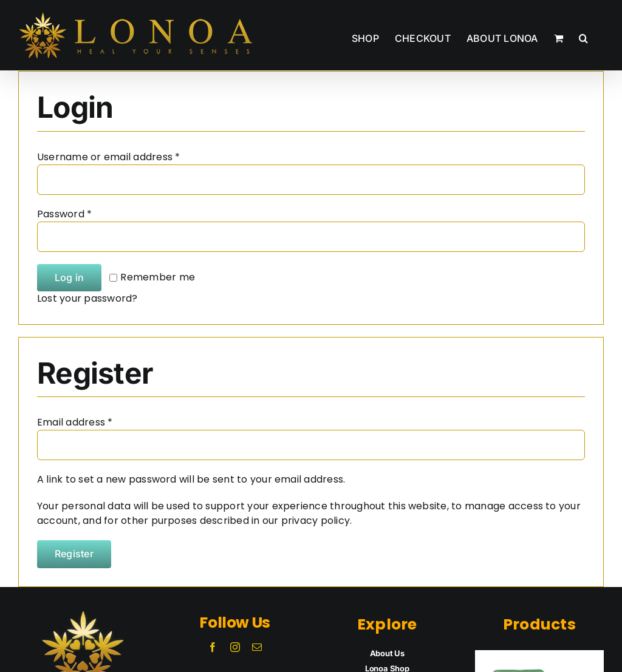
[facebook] (213, 647)
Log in (69, 277)
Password (64, 214)
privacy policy (316, 521)
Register (74, 554)
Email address (75, 422)
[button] (583, 35)
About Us (387, 653)
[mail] (257, 647)
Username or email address (109, 157)
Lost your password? (87, 298)
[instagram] (235, 647)
